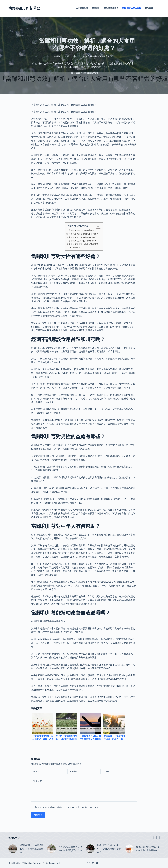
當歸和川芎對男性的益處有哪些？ (83, 237)
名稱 (36, 772)
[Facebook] (89, 863)
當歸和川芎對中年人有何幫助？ (82, 241)
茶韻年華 (149, 8)
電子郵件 (74, 772)
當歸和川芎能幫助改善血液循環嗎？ (84, 244)
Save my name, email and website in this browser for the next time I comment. (66, 807)
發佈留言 (38, 815)
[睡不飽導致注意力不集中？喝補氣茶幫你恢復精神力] (90, 849)
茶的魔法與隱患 (111, 8)
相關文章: (77, 247)
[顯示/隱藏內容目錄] (97, 226)
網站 (108, 772)
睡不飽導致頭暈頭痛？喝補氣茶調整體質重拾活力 (70, 849)
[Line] (93, 863)
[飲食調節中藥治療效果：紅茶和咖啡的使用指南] (129, 849)
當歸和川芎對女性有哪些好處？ (82, 231)
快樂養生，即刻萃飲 (24, 8)
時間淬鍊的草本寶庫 (132, 8)
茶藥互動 (96, 8)
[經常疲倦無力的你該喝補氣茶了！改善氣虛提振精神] (13, 849)
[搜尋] (159, 9)
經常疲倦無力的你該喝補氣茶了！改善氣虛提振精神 (31, 849)
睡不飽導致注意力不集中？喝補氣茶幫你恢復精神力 (109, 849)
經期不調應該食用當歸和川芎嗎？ (83, 234)
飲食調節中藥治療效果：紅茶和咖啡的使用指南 (148, 849)
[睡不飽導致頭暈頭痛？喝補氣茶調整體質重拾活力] (51, 849)
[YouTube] (97, 863)
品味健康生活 (82, 8)
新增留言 (38, 781)
